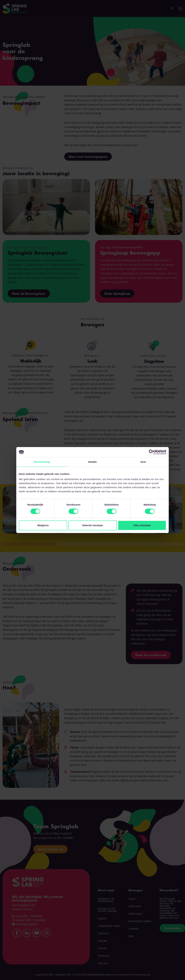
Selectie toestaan (93, 525)
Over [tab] (143, 462)
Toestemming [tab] (42, 462)
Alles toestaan (142, 525)
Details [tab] (92, 462)
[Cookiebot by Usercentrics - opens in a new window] (151, 452)
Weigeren (43, 525)
